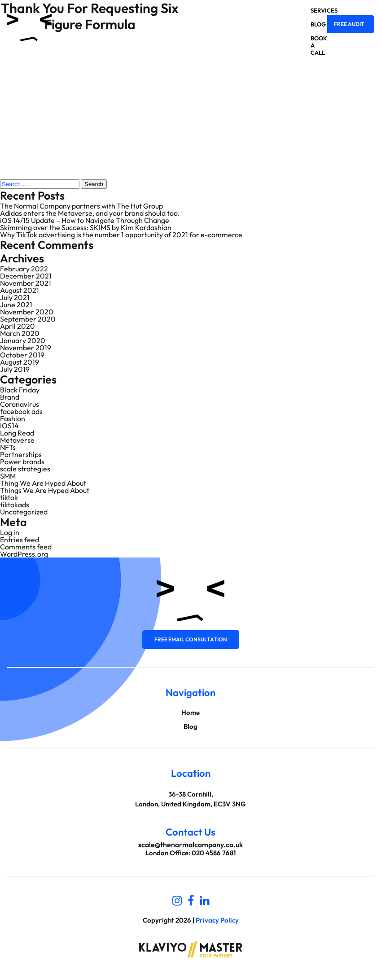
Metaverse (17, 440)
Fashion (13, 418)
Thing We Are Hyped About (43, 483)
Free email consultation (191, 639)
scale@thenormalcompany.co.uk (190, 845)
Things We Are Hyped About (45, 490)
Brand (10, 397)
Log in (10, 532)
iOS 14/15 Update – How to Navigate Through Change (85, 220)
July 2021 (15, 297)
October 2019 (22, 355)
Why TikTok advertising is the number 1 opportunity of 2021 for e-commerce (121, 235)
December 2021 (26, 276)
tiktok (9, 497)
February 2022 (24, 269)
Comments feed (26, 547)
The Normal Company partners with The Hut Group (81, 206)
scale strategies (25, 469)
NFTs (8, 447)
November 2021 (26, 283)
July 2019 (15, 369)
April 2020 (18, 326)
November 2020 (27, 312)
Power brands (22, 462)
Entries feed (20, 540)
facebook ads (21, 411)
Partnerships (21, 454)
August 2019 (20, 362)
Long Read (17, 433)
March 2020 (20, 333)
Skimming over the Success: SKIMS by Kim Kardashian (86, 227)
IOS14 (9, 426)
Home (190, 712)
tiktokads (15, 505)
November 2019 (26, 348)
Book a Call (311, 45)
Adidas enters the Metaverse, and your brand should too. (90, 213)
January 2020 (23, 340)
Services (311, 10)
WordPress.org (24, 554)
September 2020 (28, 319)
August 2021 (20, 290)
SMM (8, 476)
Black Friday (20, 390)
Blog (311, 24)
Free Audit (349, 24)
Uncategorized (24, 512)
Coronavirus (20, 404)
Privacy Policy (217, 920)
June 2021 (16, 305)
